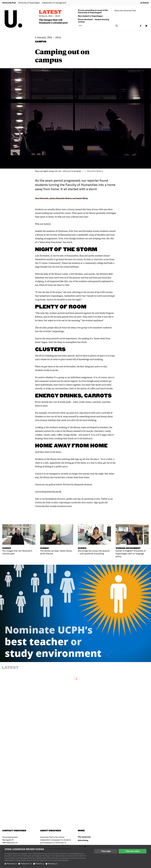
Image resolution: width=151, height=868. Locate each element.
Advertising (83, 840)
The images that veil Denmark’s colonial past (53, 21)
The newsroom (84, 837)
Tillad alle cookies (133, 851)
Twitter (39, 502)
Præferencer (26, 864)
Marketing (53, 864)
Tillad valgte (106, 851)
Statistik (40, 864)
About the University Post (125, 10)
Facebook (50, 499)
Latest (50, 12)
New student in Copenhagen (90, 16)
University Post (9, 3)
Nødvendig (12, 864)
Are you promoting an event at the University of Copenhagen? (93, 11)
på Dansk (145, 3)
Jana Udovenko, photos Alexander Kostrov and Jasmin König (61, 198)
